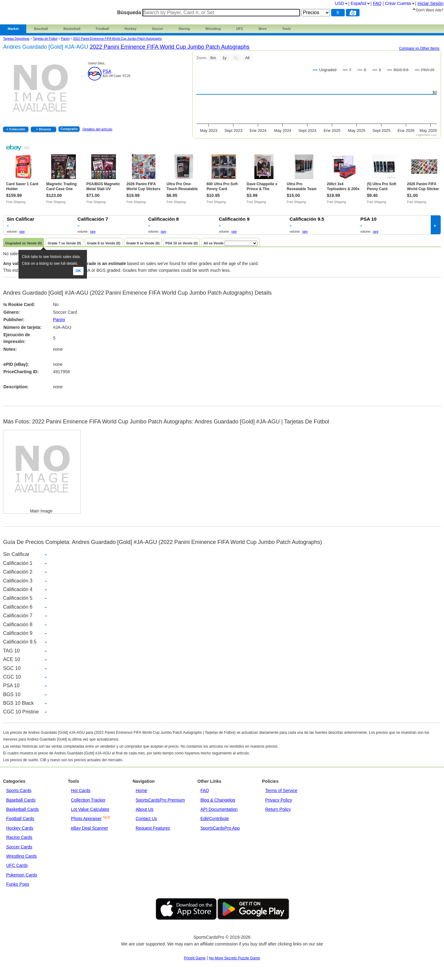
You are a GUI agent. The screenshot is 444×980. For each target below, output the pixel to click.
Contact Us (146, 819)
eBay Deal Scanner (90, 828)
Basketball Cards (23, 809)
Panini (59, 320)
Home (141, 790)
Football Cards (20, 819)
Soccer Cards (19, 847)
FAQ (205, 790)
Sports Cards (19, 790)
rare (22, 232)
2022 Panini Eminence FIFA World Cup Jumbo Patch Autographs (117, 39)
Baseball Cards (21, 800)
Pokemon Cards (22, 875)
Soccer (158, 29)
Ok (78, 271)
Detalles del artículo (98, 129)
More (263, 29)
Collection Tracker (88, 800)
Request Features (153, 828)
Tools (287, 29)
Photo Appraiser (86, 819)
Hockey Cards (20, 828)
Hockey (131, 29)
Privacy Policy (279, 800)
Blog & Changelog (218, 800)
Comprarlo (69, 129)
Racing (184, 29)
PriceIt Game (195, 958)
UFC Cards (17, 865)
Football (103, 29)
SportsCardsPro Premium (160, 800)
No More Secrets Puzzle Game (234, 958)
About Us (145, 809)
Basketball (72, 29)
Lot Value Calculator (90, 809)
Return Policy (278, 809)
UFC (240, 29)
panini (65, 39)
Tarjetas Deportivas (16, 39)
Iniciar (430, 3)
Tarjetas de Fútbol (45, 39)
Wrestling (213, 29)
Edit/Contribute (215, 819)
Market (13, 29)
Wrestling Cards (21, 856)
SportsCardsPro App (220, 828)
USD (339, 3)
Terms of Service (281, 790)
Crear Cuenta (398, 3)
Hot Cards (81, 790)
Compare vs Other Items (419, 48)
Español (358, 3)
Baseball (41, 29)
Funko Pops (18, 884)
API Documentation (219, 809)
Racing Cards (19, 837)
